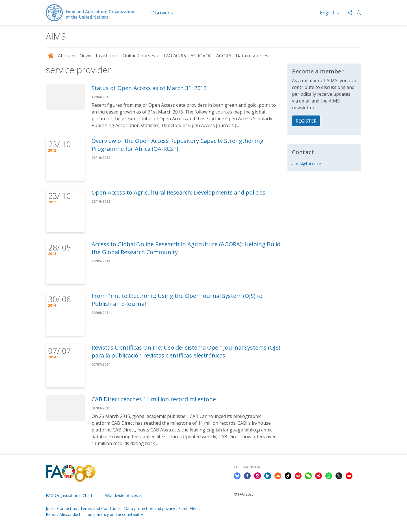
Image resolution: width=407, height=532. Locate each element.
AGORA (224, 56)
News (85, 56)
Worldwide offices (122, 495)
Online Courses (139, 56)
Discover (160, 13)
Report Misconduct (63, 514)
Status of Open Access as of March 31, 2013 (149, 88)
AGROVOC (201, 56)
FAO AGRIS (175, 56)
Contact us (67, 508)
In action (105, 56)
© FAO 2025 (244, 494)
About (64, 56)
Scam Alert (188, 508)
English (328, 13)
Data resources (252, 56)
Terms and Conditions (100, 508)
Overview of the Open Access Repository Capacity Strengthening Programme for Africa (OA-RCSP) (177, 145)
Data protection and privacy (150, 508)
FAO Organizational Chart (69, 495)
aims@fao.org (307, 163)
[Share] (348, 13)
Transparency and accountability (113, 514)
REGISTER (306, 121)
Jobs (50, 508)
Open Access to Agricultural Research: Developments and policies (178, 192)
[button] (357, 13)
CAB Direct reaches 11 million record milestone (154, 399)
